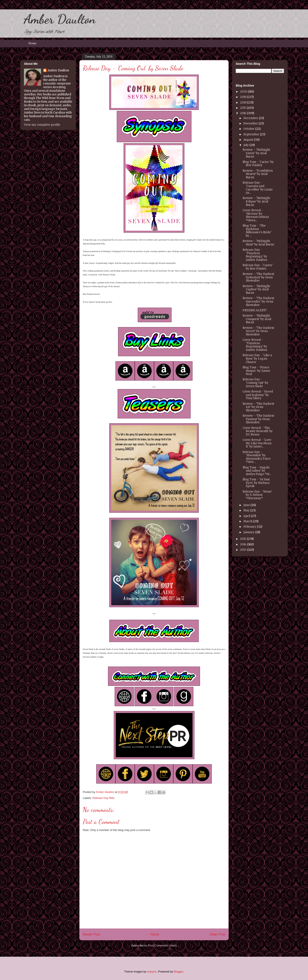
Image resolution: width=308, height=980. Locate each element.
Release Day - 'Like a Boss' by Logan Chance (257, 359)
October (249, 129)
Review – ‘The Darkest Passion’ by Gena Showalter (258, 419)
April (247, 516)
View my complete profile (42, 125)
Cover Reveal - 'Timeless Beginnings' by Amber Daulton (255, 345)
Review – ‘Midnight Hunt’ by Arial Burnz (258, 243)
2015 (243, 539)
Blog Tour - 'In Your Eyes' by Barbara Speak (256, 483)
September (251, 134)
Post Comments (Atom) (162, 945)
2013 (243, 550)
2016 (243, 113)
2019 (243, 97)
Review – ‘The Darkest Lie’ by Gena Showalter (258, 407)
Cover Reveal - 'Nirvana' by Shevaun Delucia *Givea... (256, 215)
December (251, 118)
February (250, 527)
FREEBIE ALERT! (254, 310)
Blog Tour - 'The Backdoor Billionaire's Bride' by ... (257, 231)
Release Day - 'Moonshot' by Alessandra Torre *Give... (257, 457)
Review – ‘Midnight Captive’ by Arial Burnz (256, 289)
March (248, 521)
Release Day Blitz (104, 798)
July (246, 145)
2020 (244, 92)
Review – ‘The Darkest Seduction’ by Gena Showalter (258, 277)
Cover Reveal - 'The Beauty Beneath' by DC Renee (258, 431)
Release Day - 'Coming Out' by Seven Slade (255, 383)
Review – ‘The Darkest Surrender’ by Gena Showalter (258, 301)
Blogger (178, 972)
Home (32, 43)
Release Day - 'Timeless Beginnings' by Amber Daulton (255, 255)
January (249, 532)
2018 (243, 103)
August (248, 140)
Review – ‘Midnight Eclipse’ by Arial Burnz (256, 201)
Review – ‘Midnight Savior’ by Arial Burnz (256, 153)
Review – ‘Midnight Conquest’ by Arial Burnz (257, 319)
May (247, 510)
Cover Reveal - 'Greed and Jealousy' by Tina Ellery (258, 395)
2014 (243, 544)
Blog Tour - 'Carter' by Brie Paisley (258, 164)
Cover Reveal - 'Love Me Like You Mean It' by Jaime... (257, 443)
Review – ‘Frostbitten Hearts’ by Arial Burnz (258, 174)
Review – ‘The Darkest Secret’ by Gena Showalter (258, 331)
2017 (243, 108)
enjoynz (152, 972)
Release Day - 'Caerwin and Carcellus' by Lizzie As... (258, 188)
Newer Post (91, 934)
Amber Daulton (60, 19)
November (251, 123)
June (247, 505)
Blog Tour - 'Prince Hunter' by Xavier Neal (256, 371)
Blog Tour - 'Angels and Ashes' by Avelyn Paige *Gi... (257, 471)
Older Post (217, 934)
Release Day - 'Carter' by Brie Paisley (258, 267)
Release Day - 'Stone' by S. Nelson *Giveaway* (257, 495)
